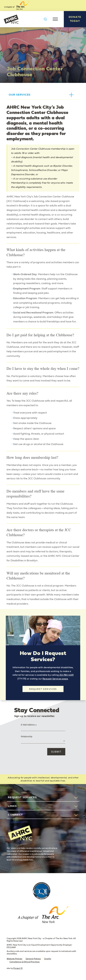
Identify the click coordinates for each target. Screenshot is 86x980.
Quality (48, 959)
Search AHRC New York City (45, 19)
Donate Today (75, 19)
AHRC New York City (11, 19)
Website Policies (14, 959)
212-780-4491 (66, 675)
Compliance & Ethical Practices (24, 962)
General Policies (33, 959)
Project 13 (18, 968)
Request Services (43, 689)
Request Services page (55, 679)
